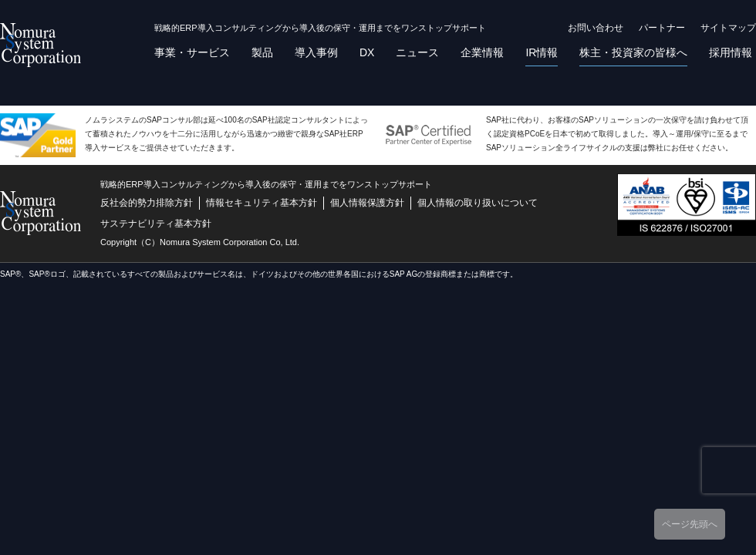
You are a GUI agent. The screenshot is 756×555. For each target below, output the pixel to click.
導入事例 (316, 53)
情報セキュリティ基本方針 (262, 203)
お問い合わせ (596, 28)
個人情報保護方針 (367, 203)
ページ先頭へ (690, 524)
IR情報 (542, 53)
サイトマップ (728, 28)
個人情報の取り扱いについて (478, 203)
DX (367, 53)
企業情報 (482, 53)
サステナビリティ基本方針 (156, 224)
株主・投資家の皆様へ (633, 53)
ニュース (417, 53)
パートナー (662, 28)
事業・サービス (192, 53)
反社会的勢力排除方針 (147, 203)
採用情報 (731, 53)
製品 (262, 53)
